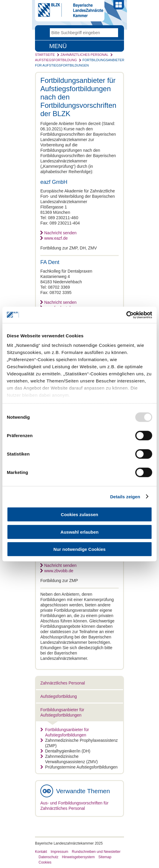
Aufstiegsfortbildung (56, 60)
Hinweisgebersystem (78, 857)
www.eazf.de (56, 238)
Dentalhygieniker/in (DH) (65, 751)
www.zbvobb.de (59, 571)
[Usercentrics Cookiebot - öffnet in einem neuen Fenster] (126, 315)
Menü (58, 46)
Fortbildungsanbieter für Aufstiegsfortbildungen (65, 732)
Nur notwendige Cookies (79, 549)
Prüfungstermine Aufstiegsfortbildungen (79, 767)
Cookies (45, 862)
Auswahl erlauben (79, 532)
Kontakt (41, 852)
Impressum (59, 852)
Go (114, 33)
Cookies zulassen (79, 514)
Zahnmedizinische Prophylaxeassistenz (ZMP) (79, 743)
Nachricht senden (60, 233)
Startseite (45, 55)
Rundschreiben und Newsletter (96, 852)
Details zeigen (125, 496)
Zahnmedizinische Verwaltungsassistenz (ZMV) (69, 759)
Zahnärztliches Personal (84, 55)
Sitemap (105, 857)
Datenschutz (49, 857)
